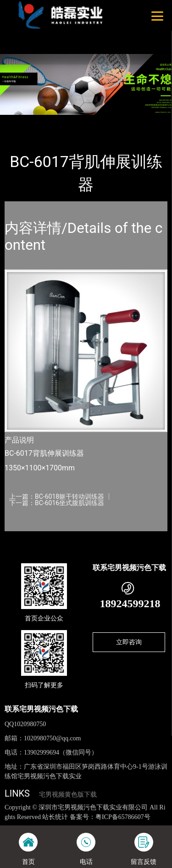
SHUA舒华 (97, 121)
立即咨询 (129, 642)
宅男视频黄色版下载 (68, 795)
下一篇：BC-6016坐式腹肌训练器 (57, 503)
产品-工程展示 (55, 121)
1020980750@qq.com (53, 738)
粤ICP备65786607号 (123, 817)
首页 (19, 121)
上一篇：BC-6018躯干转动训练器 (57, 496)
